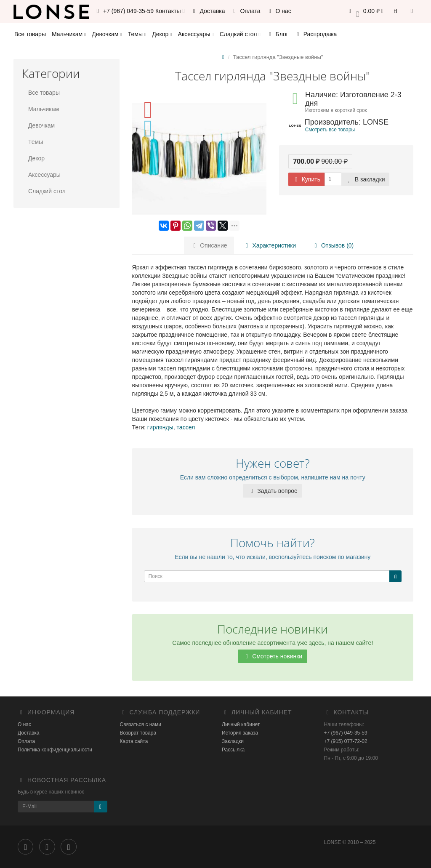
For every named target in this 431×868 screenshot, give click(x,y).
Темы (137, 34)
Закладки (233, 741)
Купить (306, 179)
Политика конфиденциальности (55, 750)
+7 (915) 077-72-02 (346, 741)
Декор (162, 34)
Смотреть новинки (273, 656)
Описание (209, 245)
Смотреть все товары (330, 130)
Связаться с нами (141, 724)
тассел (186, 427)
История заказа (240, 733)
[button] (365, 12)
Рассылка (233, 750)
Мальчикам (69, 34)
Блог (277, 34)
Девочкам (107, 34)
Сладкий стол (240, 34)
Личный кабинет (241, 724)
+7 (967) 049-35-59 (346, 733)
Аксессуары (196, 34)
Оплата (246, 11)
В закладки (365, 179)
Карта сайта (134, 741)
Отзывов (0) (333, 245)
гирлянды (160, 427)
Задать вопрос (273, 491)
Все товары (30, 34)
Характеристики (270, 245)
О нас (279, 11)
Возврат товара (138, 733)
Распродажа (316, 34)
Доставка (208, 11)
